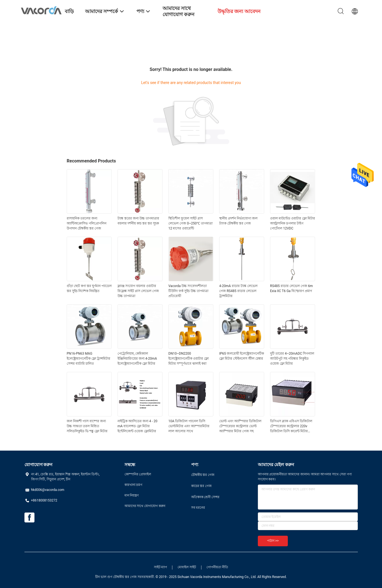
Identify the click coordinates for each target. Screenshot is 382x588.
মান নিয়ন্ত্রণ (132, 495)
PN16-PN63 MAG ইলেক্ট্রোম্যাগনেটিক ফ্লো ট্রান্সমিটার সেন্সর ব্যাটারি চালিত (88, 359)
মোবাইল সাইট (187, 567)
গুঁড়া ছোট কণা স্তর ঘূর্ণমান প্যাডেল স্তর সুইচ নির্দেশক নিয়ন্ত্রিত (89, 288)
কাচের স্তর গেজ (202, 486)
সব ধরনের (198, 508)
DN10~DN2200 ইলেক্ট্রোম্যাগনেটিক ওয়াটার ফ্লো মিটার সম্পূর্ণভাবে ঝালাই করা (188, 359)
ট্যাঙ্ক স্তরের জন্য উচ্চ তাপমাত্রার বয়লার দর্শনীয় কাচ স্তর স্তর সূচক (138, 221)
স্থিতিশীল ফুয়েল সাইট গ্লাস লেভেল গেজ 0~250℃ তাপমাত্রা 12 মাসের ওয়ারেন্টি (190, 223)
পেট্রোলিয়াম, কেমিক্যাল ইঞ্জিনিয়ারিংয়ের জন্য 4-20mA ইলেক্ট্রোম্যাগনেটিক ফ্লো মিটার (137, 359)
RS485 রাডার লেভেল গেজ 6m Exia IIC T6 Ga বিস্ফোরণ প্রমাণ (291, 288)
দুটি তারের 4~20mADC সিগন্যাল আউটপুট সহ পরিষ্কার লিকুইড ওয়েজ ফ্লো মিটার (292, 359)
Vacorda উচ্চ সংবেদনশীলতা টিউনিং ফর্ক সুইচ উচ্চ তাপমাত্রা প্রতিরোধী (188, 291)
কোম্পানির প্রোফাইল (138, 474)
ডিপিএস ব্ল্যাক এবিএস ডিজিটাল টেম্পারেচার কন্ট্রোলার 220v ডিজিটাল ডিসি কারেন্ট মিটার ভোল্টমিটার (291, 426)
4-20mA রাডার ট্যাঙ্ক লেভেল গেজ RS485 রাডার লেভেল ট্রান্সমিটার (238, 291)
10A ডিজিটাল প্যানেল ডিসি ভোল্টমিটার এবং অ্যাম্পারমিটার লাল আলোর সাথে (189, 426)
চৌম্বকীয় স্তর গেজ (203, 475)
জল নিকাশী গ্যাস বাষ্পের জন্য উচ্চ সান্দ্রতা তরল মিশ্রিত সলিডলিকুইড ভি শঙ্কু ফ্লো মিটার (87, 426)
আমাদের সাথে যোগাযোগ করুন (145, 506)
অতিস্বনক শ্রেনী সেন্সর (205, 497)
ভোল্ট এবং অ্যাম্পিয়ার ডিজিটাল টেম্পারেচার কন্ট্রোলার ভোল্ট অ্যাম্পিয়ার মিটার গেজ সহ (240, 426)
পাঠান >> (273, 541)
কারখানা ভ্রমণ (133, 485)
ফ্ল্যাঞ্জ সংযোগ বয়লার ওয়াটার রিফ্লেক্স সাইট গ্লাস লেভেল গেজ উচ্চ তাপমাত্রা (138, 291)
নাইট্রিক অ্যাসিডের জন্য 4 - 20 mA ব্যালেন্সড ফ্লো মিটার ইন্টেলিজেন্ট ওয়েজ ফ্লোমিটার (137, 426)
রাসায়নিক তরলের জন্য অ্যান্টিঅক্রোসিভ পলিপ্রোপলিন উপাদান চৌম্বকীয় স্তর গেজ (87, 223)
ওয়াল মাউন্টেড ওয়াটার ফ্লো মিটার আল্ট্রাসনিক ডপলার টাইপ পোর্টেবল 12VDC (293, 223)
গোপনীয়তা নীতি (217, 567)
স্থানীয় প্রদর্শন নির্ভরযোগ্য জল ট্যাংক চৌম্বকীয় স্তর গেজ (238, 221)
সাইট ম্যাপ (161, 567)
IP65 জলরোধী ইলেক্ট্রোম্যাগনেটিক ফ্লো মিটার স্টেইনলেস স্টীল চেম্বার (242, 356)
